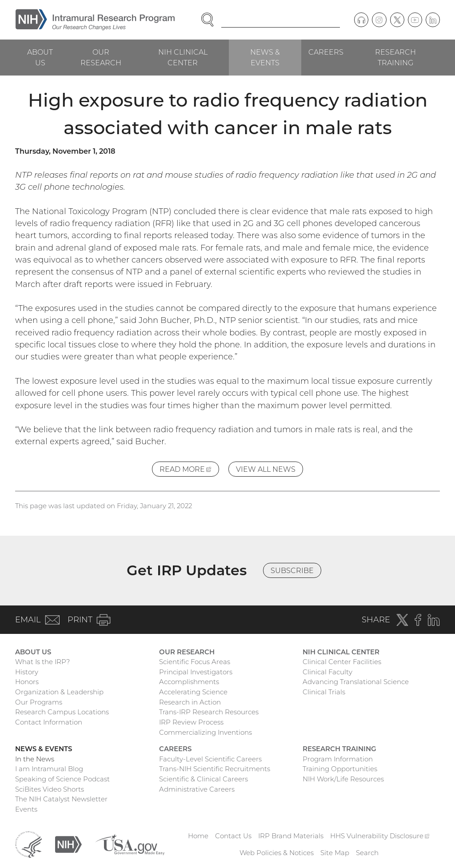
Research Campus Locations (62, 712)
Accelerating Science (193, 692)
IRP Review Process (191, 722)
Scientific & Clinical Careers (204, 779)
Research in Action (190, 702)
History (27, 672)
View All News (266, 469)
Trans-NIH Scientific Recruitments (215, 769)
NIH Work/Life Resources (343, 779)
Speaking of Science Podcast (62, 779)
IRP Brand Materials (291, 836)
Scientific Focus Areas (195, 662)
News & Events (265, 57)
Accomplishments (189, 682)
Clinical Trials (324, 692)
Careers (326, 52)
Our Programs (39, 702)
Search (367, 853)
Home (198, 836)
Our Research (101, 57)
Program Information (338, 759)
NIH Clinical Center (183, 57)
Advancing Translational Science (356, 682)
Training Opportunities (340, 769)
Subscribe (292, 570)
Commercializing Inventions (206, 732)
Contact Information (49, 722)
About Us (40, 57)
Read (189, 470)
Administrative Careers (197, 789)
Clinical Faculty (327, 672)
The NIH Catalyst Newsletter (61, 799)
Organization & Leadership (59, 692)
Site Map (335, 853)
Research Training (395, 57)
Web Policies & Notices (277, 853)
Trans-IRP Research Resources (209, 712)
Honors (27, 682)
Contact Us (233, 836)
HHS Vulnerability (380, 836)
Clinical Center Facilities (342, 662)
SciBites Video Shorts (50, 789)
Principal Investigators (196, 672)
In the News (35, 759)
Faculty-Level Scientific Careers (210, 759)
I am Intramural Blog (49, 769)
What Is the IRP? (42, 662)
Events (26, 809)
